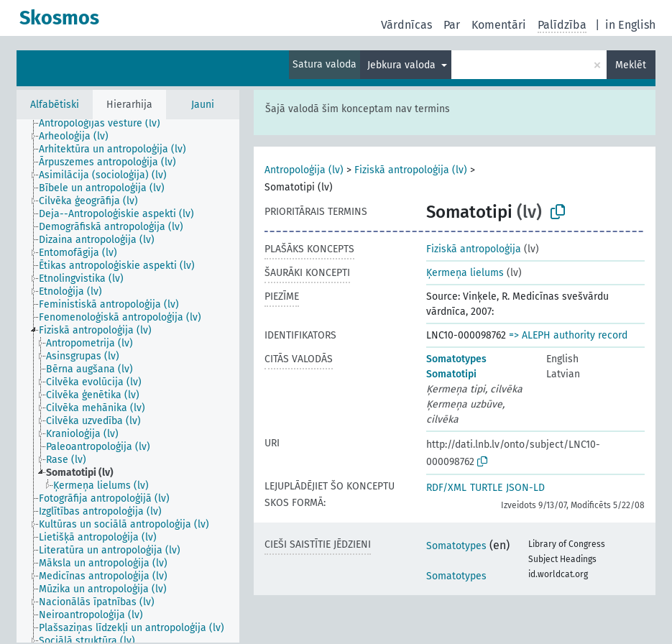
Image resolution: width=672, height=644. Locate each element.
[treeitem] (106, 124)
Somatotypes (456, 359)
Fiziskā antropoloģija (474, 249)
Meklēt (631, 65)
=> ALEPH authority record (568, 335)
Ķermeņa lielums (465, 273)
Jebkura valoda (403, 65)
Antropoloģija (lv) (304, 170)
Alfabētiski (55, 105)
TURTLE (486, 488)
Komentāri (499, 25)
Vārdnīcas (406, 25)
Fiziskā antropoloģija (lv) (411, 170)
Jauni (203, 105)
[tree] (128, 381)
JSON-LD (525, 488)
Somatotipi (451, 374)
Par (452, 25)
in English (630, 25)
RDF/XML (446, 488)
